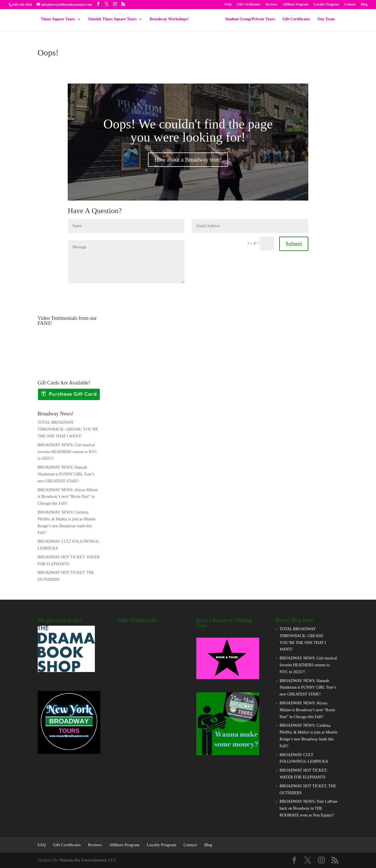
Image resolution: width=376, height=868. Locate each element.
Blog (364, 4)
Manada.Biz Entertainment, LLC (88, 860)
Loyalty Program (326, 4)
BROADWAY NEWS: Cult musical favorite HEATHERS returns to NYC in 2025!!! (67, 452)
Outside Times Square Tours (114, 20)
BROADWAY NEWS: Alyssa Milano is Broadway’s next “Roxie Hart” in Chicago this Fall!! (68, 497)
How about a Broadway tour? (188, 160)
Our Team (324, 20)
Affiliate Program (296, 4)
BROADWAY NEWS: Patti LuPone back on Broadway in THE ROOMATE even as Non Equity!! (309, 808)
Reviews (271, 4)
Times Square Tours (60, 20)
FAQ (228, 4)
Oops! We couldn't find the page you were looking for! (188, 131)
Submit (294, 244)
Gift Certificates (248, 4)
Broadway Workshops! (171, 20)
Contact (350, 4)
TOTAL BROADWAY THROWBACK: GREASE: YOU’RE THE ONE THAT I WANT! (68, 429)
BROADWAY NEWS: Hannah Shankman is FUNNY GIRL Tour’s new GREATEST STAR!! (66, 474)
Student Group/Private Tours (248, 20)
